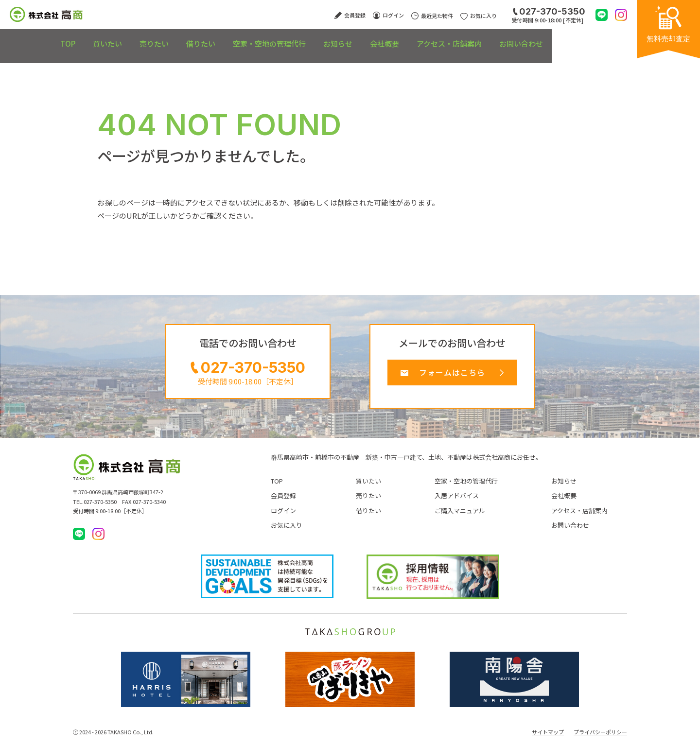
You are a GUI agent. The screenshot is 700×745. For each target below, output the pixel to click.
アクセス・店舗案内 (518, 39)
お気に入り (287, 530)
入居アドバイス (457, 501)
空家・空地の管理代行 (304, 39)
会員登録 (283, 501)
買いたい (109, 39)
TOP (58, 39)
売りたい (167, 39)
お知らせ (384, 39)
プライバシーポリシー (600, 737)
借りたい (225, 39)
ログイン (283, 516)
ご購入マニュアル (460, 516)
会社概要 (442, 39)
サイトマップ (548, 737)
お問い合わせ (601, 39)
